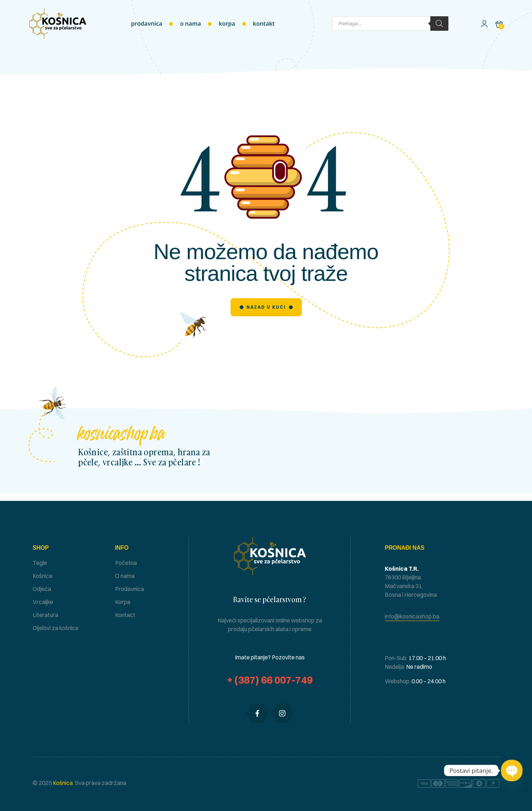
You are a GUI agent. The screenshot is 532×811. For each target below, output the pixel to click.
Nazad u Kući (266, 307)
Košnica (62, 783)
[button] (412, 616)
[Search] (439, 24)
